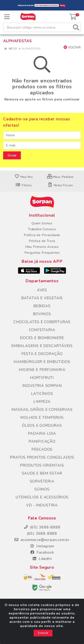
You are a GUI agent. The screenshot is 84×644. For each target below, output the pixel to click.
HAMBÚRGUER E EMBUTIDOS (42, 362)
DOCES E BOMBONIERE (42, 338)
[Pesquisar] (76, 27)
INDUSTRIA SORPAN (42, 386)
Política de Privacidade (42, 235)
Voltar (72, 47)
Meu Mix (24, 177)
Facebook (42, 552)
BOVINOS (42, 314)
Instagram (42, 546)
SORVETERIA (42, 481)
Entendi (43, 635)
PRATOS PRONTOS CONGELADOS (42, 457)
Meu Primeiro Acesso (42, 247)
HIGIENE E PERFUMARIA (42, 370)
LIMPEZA (42, 402)
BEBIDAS (42, 306)
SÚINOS (42, 489)
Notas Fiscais (60, 185)
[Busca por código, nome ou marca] (38, 27)
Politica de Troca (42, 241)
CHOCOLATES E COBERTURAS (42, 322)
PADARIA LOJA (42, 433)
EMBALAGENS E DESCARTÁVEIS (42, 346)
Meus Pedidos (60, 177)
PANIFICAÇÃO (42, 441)
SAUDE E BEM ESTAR (42, 473)
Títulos (24, 185)
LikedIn (42, 559)
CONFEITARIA (42, 330)
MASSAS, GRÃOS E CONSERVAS (42, 410)
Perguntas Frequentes (42, 253)
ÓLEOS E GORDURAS (42, 425)
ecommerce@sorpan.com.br (42, 540)
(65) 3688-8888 (42, 533)
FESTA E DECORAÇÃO (42, 354)
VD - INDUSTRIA (42, 505)
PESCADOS (42, 449)
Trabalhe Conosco (42, 229)
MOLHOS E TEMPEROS (42, 418)
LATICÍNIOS (42, 394)
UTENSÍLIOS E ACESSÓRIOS (42, 497)
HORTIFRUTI (42, 378)
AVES (42, 290)
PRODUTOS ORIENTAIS (42, 465)
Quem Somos (42, 223)
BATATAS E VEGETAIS (42, 298)
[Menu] (7, 17)
